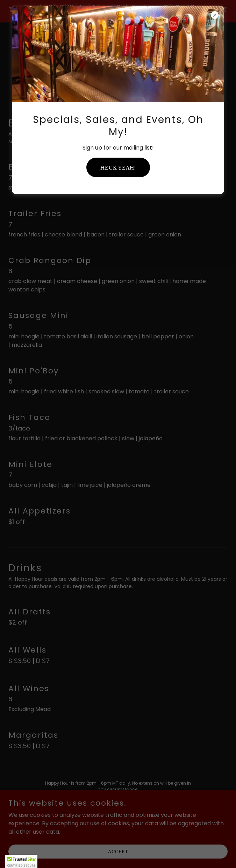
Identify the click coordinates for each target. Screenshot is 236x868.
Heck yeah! (118, 168)
